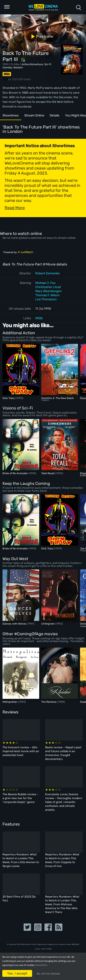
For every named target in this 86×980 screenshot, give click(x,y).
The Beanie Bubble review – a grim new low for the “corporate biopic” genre (21, 798)
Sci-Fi (48, 64)
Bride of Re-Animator (15, 473)
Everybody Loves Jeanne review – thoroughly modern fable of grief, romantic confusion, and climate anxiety (64, 802)
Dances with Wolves (15, 624)
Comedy (7, 67)
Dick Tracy (9, 398)
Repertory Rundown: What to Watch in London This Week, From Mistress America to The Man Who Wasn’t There (62, 904)
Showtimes (11, 115)
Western (18, 67)
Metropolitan (10, 702)
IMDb (39, 318)
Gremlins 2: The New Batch (58, 398)
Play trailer (41, 36)
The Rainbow (49, 702)
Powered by (18, 252)
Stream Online (34, 115)
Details (55, 115)
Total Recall (48, 473)
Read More (42, 965)
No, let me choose (48, 974)
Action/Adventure (32, 64)
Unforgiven (48, 624)
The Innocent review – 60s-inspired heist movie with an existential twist (21, 751)
